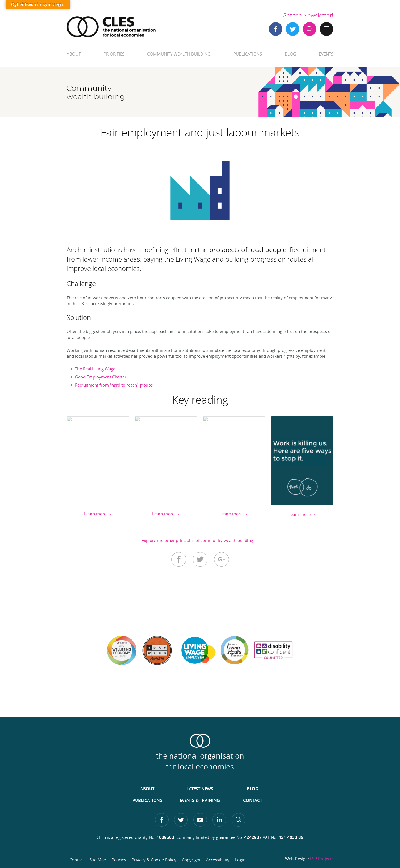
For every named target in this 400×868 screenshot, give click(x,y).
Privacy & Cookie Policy (154, 860)
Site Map (98, 860)
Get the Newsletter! (308, 15)
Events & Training (200, 800)
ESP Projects (322, 859)
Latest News (200, 789)
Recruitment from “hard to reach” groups (114, 385)
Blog (290, 54)
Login (240, 860)
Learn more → (98, 514)
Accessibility (218, 860)
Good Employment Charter (101, 377)
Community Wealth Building (179, 54)
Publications (248, 54)
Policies (119, 860)
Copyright (191, 860)
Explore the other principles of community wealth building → (200, 540)
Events (326, 54)
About (74, 54)
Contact (253, 800)
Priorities (114, 54)
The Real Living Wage (95, 369)
